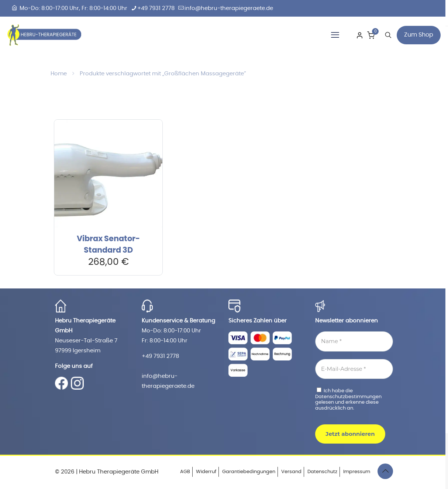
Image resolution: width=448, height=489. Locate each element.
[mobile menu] (335, 35)
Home (59, 74)
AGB (185, 472)
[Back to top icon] (385, 471)
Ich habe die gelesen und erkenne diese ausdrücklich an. (348, 399)
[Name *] (354, 341)
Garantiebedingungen (249, 472)
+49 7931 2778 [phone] (156, 8)
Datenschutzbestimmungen (348, 397)
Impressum (357, 472)
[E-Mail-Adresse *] (354, 369)
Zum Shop (419, 35)
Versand (291, 472)
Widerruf (206, 472)
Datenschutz (322, 472)
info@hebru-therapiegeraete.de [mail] (229, 8)
